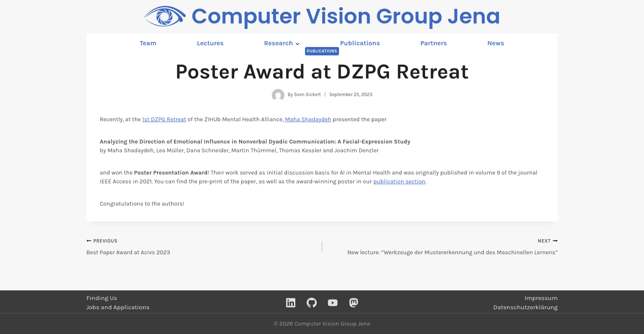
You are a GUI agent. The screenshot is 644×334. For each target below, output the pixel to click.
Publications (360, 43)
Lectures (210, 43)
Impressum (541, 298)
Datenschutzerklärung (525, 307)
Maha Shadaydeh (308, 119)
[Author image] (278, 95)
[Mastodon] (354, 303)
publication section (399, 181)
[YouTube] (333, 303)
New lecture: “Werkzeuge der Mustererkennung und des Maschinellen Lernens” (443, 246)
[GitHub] (312, 303)
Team (148, 43)
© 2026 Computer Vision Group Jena (322, 324)
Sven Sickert (308, 95)
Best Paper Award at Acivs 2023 (201, 246)
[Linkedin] (291, 303)
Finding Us (102, 298)
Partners (434, 43)
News (496, 43)
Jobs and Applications (118, 307)
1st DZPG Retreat (164, 119)
